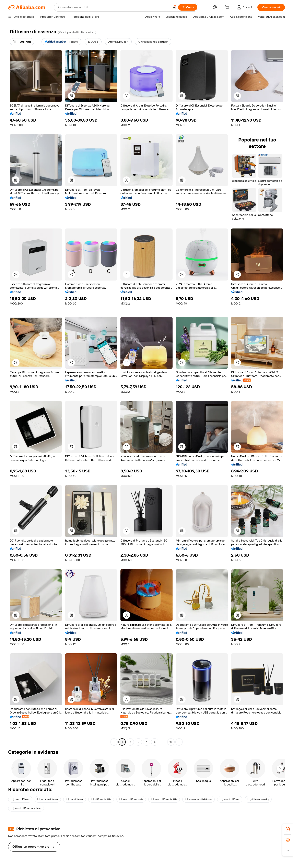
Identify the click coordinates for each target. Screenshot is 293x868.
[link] (288, 829)
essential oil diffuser (198, 799)
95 (171, 742)
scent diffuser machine (26, 808)
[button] (174, 7)
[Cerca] (188, 7)
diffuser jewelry (258, 799)
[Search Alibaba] (113, 7)
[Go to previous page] (114, 742)
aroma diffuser (48, 799)
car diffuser (75, 799)
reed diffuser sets (131, 799)
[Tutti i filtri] (22, 42)
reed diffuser (20, 799)
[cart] (228, 8)
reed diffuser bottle (164, 799)
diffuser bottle (101, 799)
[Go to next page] (179, 742)
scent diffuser (230, 799)
